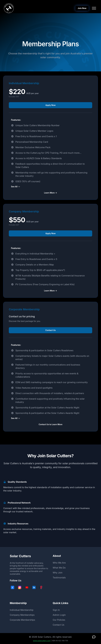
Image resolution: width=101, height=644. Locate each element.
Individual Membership (22, 610)
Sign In (56, 610)
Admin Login (59, 615)
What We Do (59, 568)
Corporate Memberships (22, 620)
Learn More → (50, 193)
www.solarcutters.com (42, 641)
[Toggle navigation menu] (94, 8)
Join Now (82, 8)
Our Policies (59, 620)
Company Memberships (22, 615)
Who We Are (59, 563)
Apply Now (50, 105)
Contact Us (50, 330)
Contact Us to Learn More (51, 424)
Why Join (58, 573)
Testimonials (59, 578)
